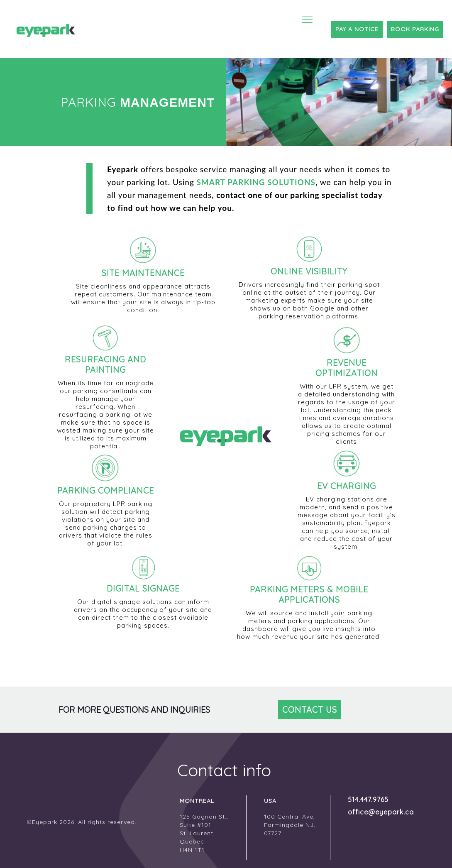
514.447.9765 (368, 800)
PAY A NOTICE (357, 29)
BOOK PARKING (415, 29)
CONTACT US (310, 710)
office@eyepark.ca (374, 812)
